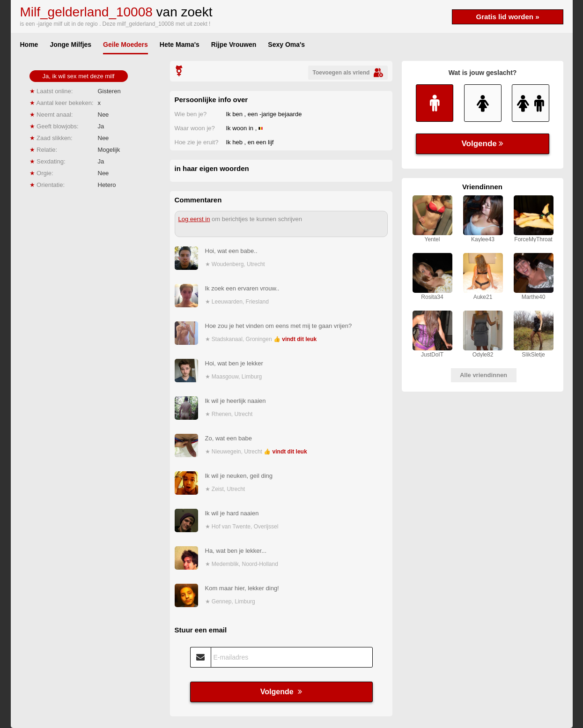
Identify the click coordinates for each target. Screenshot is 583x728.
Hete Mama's (180, 45)
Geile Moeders (125, 45)
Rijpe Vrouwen (234, 45)
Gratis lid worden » (507, 17)
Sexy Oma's (286, 45)
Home (29, 45)
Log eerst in (194, 219)
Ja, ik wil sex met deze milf (79, 76)
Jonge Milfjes (70, 45)
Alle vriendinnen (483, 375)
